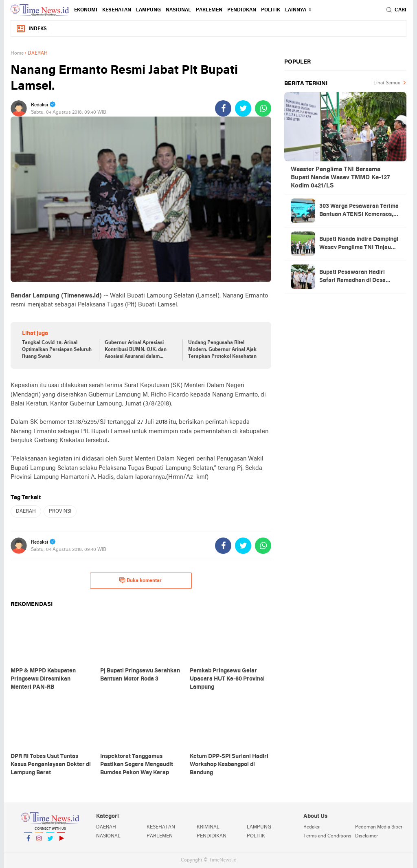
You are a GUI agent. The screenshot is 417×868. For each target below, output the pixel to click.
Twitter (50, 842)
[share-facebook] (223, 108)
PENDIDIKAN (212, 836)
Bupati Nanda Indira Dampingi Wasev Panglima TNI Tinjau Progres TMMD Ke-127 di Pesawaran (359, 244)
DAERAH (26, 511)
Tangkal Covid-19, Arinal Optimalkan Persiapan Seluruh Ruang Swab (57, 350)
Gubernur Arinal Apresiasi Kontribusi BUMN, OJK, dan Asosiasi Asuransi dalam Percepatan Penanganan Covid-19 (136, 350)
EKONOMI (86, 10)
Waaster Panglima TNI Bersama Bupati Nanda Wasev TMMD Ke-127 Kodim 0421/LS (340, 178)
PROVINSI (60, 511)
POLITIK (271, 10)
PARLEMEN (209, 10)
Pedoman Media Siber (379, 827)
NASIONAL (178, 10)
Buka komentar (140, 580)
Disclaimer (367, 836)
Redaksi (312, 827)
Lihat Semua (387, 83)
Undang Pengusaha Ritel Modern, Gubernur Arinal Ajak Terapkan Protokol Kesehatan (222, 350)
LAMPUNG (148, 10)
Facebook (28, 842)
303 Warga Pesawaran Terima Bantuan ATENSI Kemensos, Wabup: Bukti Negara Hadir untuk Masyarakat (359, 211)
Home (17, 53)
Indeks (31, 29)
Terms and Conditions (327, 836)
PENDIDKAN (242, 10)
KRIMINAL (208, 827)
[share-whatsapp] (263, 108)
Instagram (39, 842)
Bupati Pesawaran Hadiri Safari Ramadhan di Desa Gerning (352, 277)
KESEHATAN (117, 10)
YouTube (61, 842)
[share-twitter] (243, 108)
